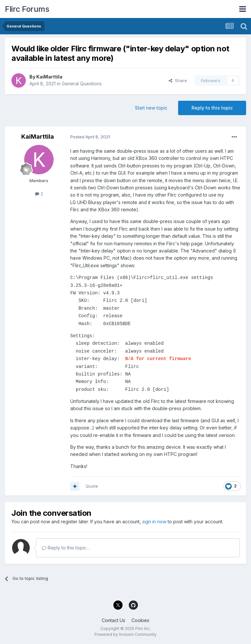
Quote (92, 486)
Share (178, 80)
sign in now (154, 522)
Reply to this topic (212, 108)
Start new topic (151, 108)
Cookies (140, 620)
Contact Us (113, 620)
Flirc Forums (27, 9)
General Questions (82, 84)
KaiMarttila (49, 77)
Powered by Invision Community (125, 634)
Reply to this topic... (66, 548)
